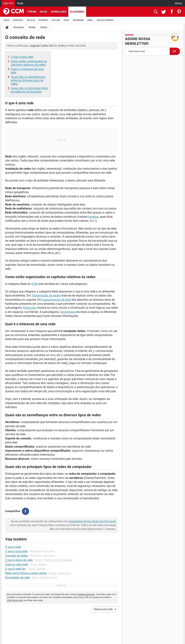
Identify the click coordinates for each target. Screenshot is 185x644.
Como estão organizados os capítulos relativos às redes (29, 63)
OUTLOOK (56, 20)
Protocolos (29, 308)
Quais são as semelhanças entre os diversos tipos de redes (28, 80)
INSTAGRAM (78, 20)
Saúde (20, 3)
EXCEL (66, 20)
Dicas (44, 12)
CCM (35, 284)
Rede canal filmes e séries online (26, 573)
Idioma (178, 3)
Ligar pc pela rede (16, 564)
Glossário (77, 12)
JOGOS (6, 20)
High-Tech (8, 3)
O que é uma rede (22, 57)
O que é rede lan (15, 569)
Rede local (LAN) (103, 609)
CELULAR (31, 20)
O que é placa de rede (19, 560)
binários (94, 217)
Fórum (32, 12)
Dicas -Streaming (60, 573)
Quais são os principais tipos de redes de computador (29, 90)
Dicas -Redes (38, 564)
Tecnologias (67, 312)
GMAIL (90, 20)
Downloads (59, 12)
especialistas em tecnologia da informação (92, 521)
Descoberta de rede (17, 577)
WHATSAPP (18, 20)
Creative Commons (86, 594)
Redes (32, 27)
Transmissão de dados (46, 296)
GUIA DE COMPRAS (105, 20)
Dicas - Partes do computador (54, 560)
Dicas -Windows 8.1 (45, 577)
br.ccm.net (17, 600)
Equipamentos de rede (56, 300)
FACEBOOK (43, 20)
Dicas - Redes (37, 569)
